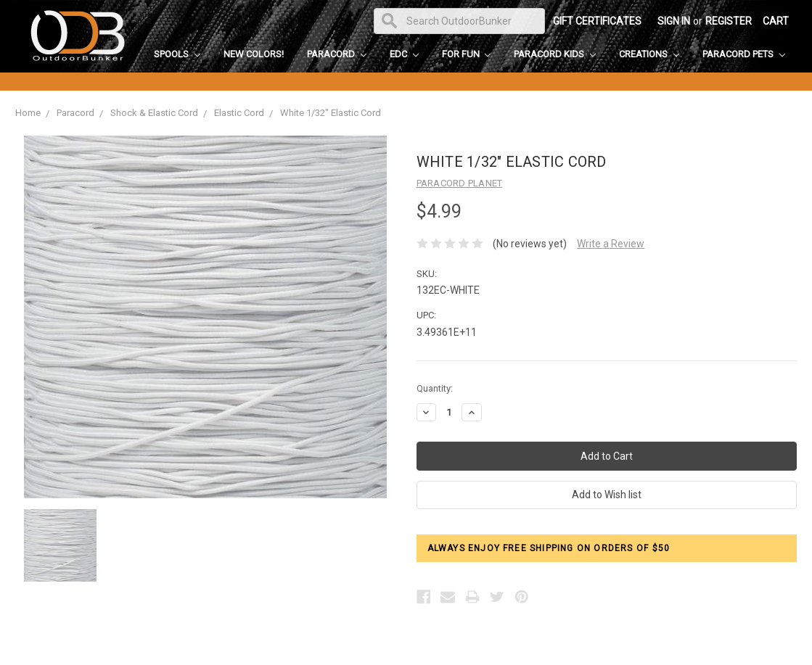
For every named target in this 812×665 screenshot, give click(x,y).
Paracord (337, 54)
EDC (404, 54)
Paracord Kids (555, 54)
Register (729, 21)
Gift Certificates (597, 21)
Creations (649, 54)
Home (28, 113)
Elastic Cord (239, 113)
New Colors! (254, 54)
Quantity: (435, 388)
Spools (177, 54)
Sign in (674, 21)
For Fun (467, 54)
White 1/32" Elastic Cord (331, 113)
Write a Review (611, 244)
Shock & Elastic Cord (154, 113)
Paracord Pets (744, 54)
